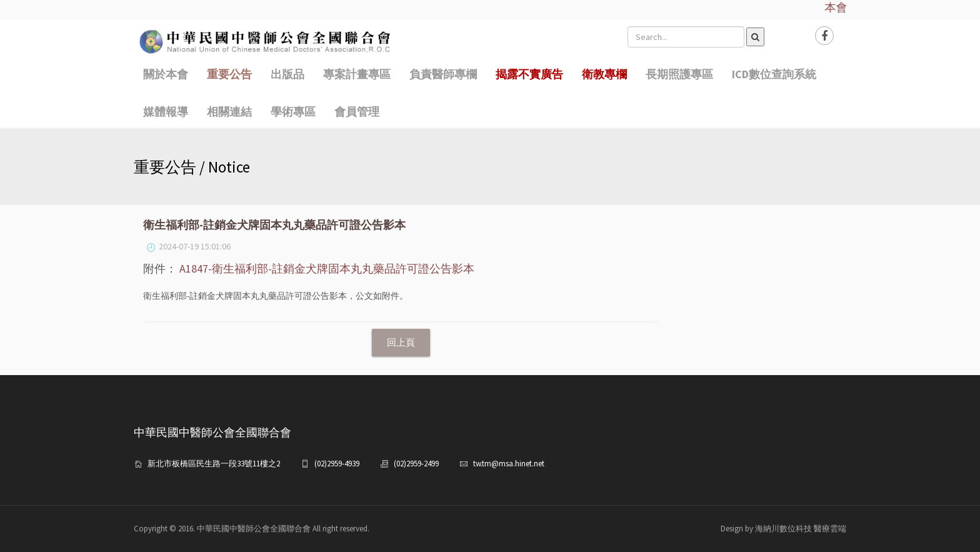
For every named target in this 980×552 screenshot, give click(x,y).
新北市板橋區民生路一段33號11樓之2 (214, 464)
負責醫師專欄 (443, 74)
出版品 (287, 74)
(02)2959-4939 (337, 464)
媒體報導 (166, 112)
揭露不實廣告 (529, 74)
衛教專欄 (604, 74)
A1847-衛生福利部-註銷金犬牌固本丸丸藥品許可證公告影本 (327, 268)
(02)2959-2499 (416, 464)
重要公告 (229, 74)
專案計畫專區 (357, 74)
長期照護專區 (679, 74)
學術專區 (293, 112)
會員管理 (357, 112)
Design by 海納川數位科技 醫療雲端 (783, 529)
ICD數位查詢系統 (774, 74)
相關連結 (229, 112)
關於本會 (166, 74)
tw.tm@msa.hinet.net (509, 464)
